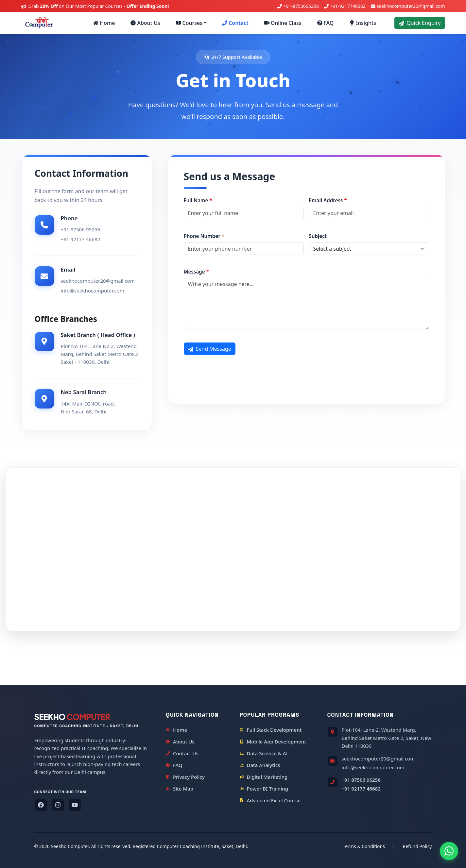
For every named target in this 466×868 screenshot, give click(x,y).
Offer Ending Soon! (147, 6)
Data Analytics (260, 765)
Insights (363, 23)
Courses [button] (189, 23)
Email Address (328, 200)
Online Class (283, 23)
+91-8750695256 (301, 6)
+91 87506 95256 (361, 780)
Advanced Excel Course (270, 800)
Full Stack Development (271, 730)
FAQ (326, 23)
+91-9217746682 (348, 6)
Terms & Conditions (364, 846)
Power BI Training (264, 789)
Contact (235, 23)
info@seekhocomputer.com (373, 767)
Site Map (180, 789)
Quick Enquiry (420, 23)
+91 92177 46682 (361, 789)
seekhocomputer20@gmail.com (411, 6)
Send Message (210, 349)
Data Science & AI (264, 753)
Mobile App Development (273, 742)
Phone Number (204, 236)
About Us (145, 23)
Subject (318, 236)
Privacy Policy (185, 777)
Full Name (198, 200)
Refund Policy (417, 846)
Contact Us (182, 753)
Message (197, 272)
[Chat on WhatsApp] (449, 851)
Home (104, 23)
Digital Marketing (264, 777)
